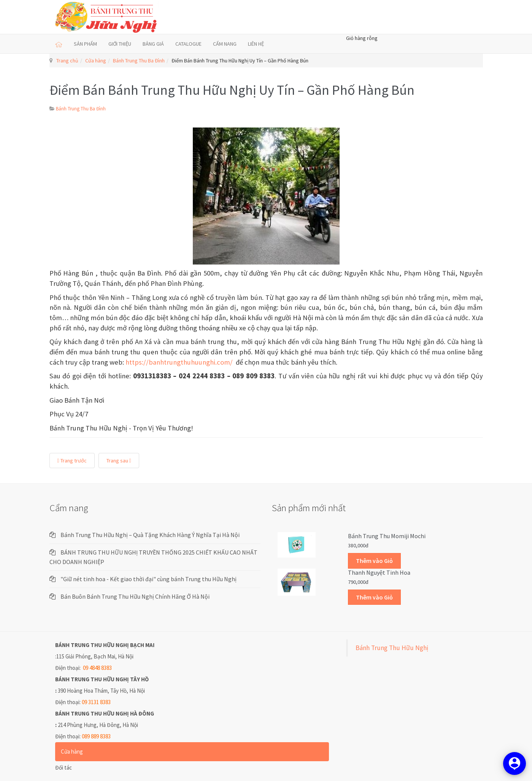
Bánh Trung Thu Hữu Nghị (392, 648)
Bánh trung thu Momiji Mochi (387, 536)
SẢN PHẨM (85, 44)
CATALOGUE (188, 44)
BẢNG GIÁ (153, 44)
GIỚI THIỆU (120, 44)
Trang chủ (67, 61)
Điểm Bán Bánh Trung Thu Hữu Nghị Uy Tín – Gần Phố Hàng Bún (232, 90)
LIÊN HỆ (256, 44)
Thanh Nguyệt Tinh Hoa (379, 572)
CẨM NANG (225, 44)
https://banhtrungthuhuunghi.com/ (179, 362)
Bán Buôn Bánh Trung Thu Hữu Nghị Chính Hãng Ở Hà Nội (135, 596)
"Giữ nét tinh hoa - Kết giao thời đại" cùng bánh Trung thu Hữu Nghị (148, 579)
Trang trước (72, 461)
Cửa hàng (96, 61)
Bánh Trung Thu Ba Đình (139, 61)
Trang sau (119, 461)
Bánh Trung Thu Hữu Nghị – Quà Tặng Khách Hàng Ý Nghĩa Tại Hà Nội (150, 535)
